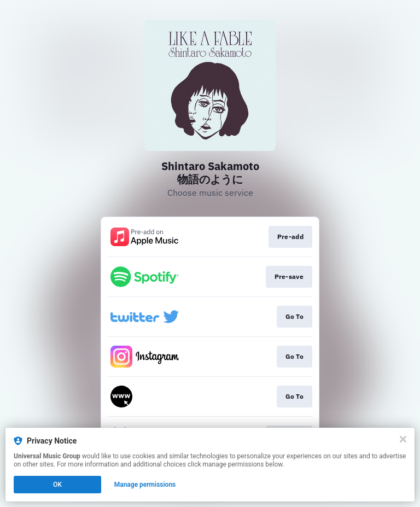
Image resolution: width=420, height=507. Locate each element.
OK (57, 485)
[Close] (403, 439)
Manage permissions (145, 485)
